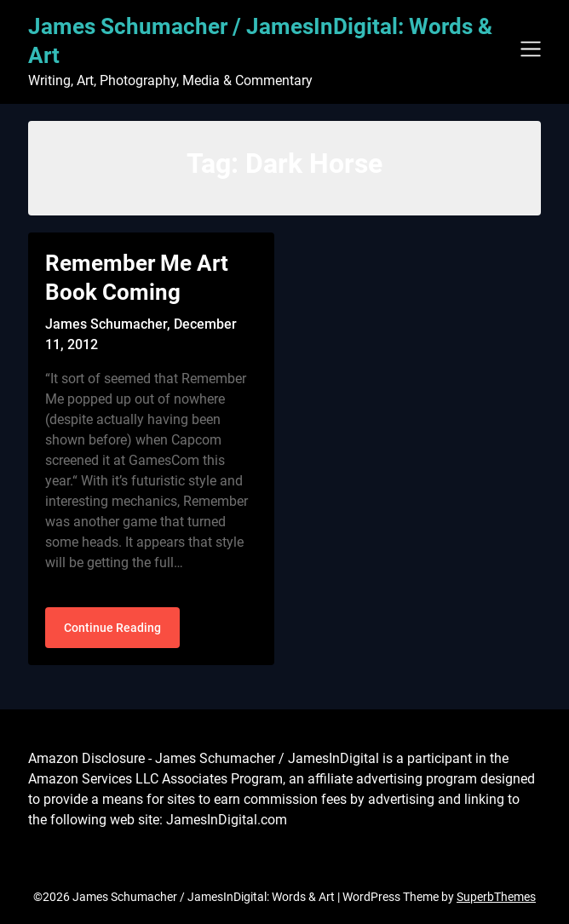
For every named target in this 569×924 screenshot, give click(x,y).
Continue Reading (112, 628)
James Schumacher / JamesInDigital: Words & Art (260, 41)
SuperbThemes (496, 897)
